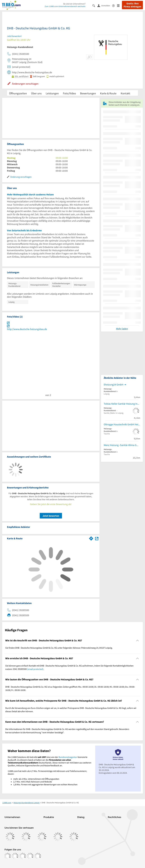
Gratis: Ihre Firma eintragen (132, 5)
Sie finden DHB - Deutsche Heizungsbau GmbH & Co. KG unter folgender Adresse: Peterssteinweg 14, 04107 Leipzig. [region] (59, 648)
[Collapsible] (138, 641)
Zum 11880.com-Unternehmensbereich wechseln (65, 6)
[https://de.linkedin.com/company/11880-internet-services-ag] (30, 856)
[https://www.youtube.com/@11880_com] (38, 856)
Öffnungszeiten (18, 93)
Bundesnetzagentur (68, 757)
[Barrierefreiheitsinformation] (115, 5)
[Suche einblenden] (95, 5)
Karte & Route (108, 93)
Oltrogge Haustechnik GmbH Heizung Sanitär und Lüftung (122, 424)
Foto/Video (69, 93)
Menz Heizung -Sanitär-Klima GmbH (122, 445)
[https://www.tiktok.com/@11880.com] (23, 856)
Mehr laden (122, 329)
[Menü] (119, 5)
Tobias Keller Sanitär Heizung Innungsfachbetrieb (122, 404)
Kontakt (125, 93)
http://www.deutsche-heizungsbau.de (27, 329)
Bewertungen (88, 93)
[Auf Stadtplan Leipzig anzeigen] (97, 538)
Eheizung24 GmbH (113, 385)
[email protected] (35, 669)
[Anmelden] (105, 5)
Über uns (36, 93)
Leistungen (52, 93)
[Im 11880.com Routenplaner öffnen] (91, 538)
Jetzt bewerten (51, 516)
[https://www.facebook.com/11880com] (8, 856)
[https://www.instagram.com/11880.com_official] (15, 856)
